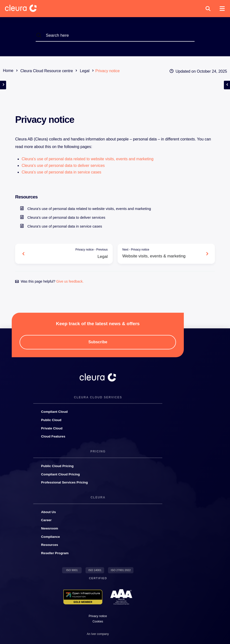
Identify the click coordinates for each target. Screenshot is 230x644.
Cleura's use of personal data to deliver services (63, 166)
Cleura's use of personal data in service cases (61, 172)
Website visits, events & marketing (163, 253)
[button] (208, 9)
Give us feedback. (70, 281)
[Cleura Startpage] (25, 9)
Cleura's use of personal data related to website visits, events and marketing (87, 159)
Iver (94, 634)
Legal (68, 253)
